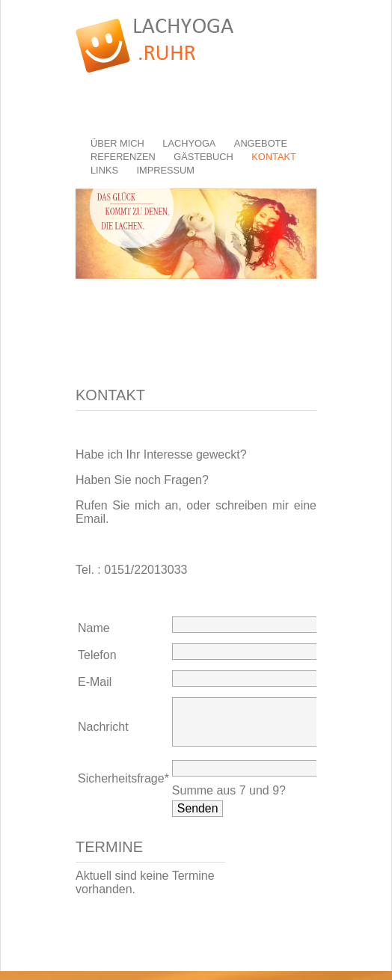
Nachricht (103, 731)
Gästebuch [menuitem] (203, 157)
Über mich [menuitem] (117, 143)
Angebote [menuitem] (261, 143)
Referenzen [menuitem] (123, 157)
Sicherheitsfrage (123, 787)
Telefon (97, 655)
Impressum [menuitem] (165, 170)
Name (94, 628)
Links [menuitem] (104, 170)
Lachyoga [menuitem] (189, 143)
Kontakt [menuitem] (274, 157)
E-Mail (95, 682)
